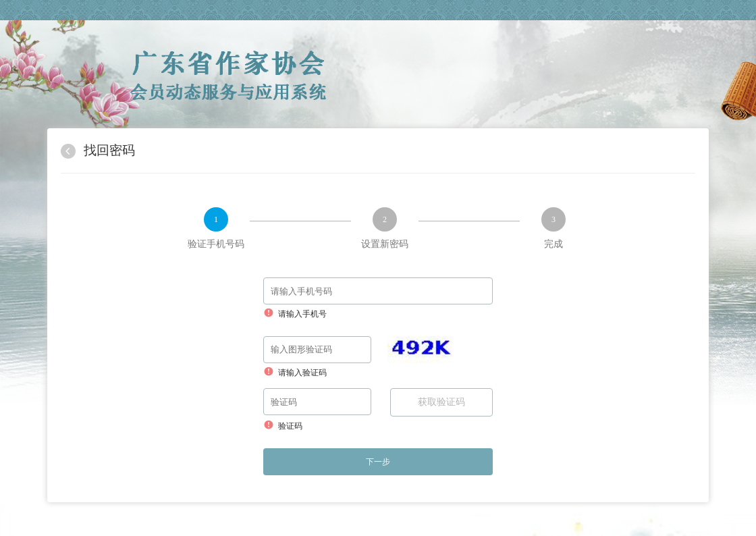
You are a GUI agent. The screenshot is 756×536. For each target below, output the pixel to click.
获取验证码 (441, 402)
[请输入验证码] (317, 350)
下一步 (378, 462)
